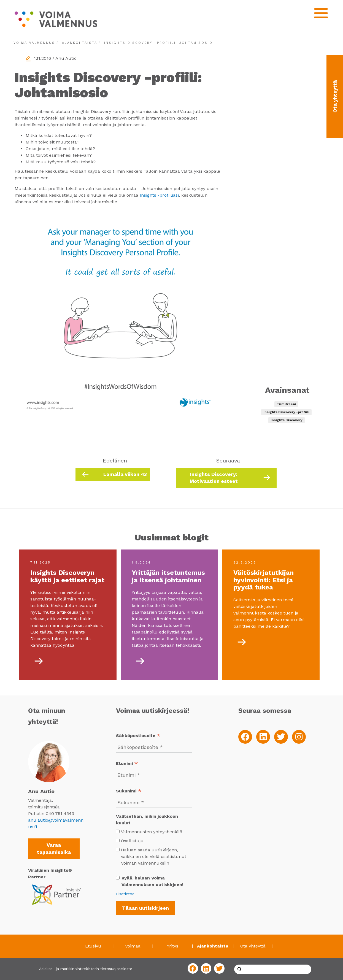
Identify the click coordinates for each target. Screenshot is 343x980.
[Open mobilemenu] (321, 13)
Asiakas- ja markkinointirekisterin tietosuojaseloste (86, 969)
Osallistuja (132, 841)
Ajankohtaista (80, 43)
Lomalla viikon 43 (125, 474)
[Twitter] (281, 737)
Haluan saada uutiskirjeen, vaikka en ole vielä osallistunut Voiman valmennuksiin (151, 856)
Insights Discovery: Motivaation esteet (214, 478)
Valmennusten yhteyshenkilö (152, 832)
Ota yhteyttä (253, 946)
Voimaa (133, 946)
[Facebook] (245, 737)
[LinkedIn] (263, 737)
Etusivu (93, 946)
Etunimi (127, 764)
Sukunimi (129, 791)
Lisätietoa (125, 894)
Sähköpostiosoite (138, 736)
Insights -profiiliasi (159, 195)
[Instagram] (299, 737)
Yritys (173, 946)
